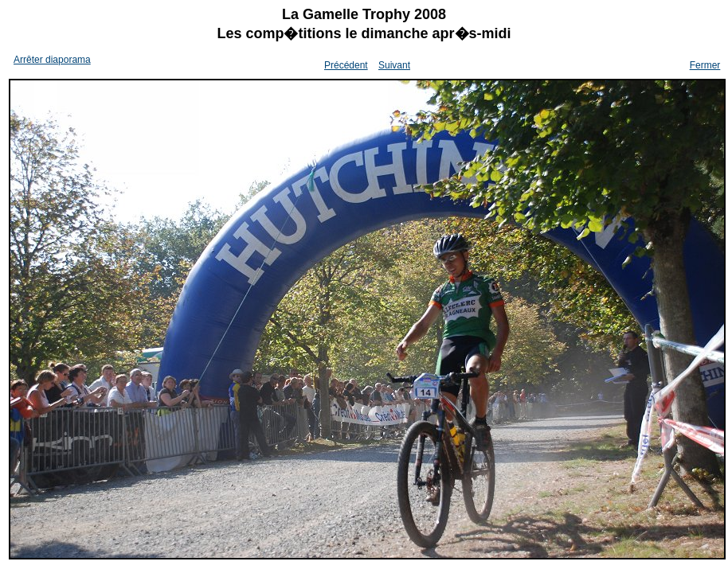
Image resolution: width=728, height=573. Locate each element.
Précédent (346, 65)
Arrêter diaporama (52, 60)
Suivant (394, 65)
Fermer (705, 65)
